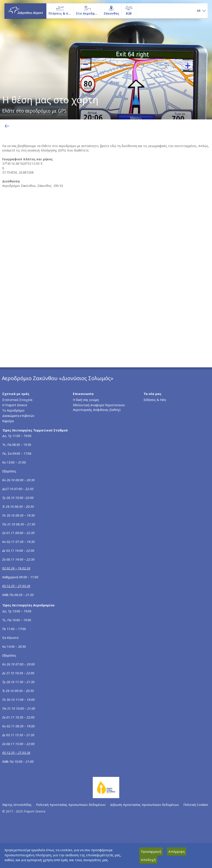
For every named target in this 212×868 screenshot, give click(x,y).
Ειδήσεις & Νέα (155, 400)
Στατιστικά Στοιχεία (17, 400)
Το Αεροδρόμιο (13, 410)
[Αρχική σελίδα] (25, 11)
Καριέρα (8, 421)
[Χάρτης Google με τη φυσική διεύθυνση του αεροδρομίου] (107, 260)
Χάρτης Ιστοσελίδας (17, 805)
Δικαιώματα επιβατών (18, 416)
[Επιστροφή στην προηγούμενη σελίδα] (7, 126)
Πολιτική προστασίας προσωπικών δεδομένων (71, 805)
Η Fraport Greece (15, 405)
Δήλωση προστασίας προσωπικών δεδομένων (144, 805)
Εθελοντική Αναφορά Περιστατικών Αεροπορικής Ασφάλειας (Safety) (99, 407)
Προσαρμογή (151, 851)
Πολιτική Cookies (196, 805)
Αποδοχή (148, 860)
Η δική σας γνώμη (86, 400)
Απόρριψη (177, 851)
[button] (201, 11)
